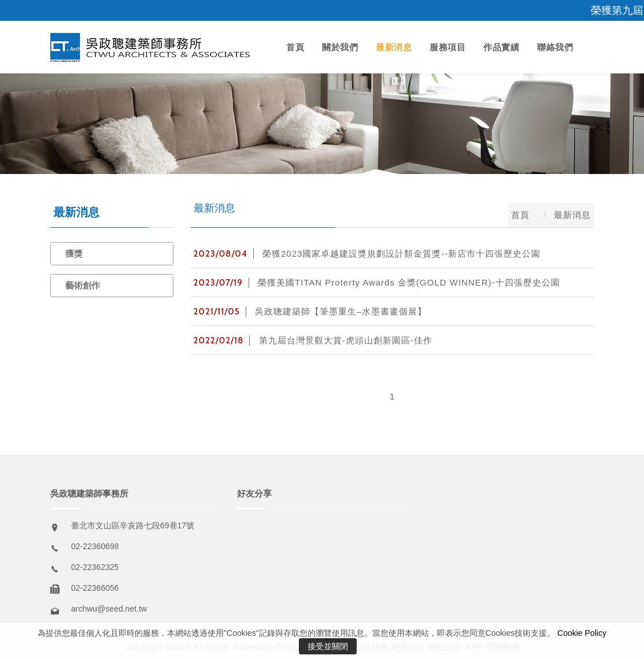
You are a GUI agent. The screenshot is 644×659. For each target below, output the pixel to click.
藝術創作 (83, 285)
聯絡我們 (555, 47)
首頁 (295, 47)
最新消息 (394, 47)
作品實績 (501, 47)
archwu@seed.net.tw (109, 609)
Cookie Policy (582, 633)
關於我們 (340, 47)
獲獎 (74, 253)
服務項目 (447, 47)
